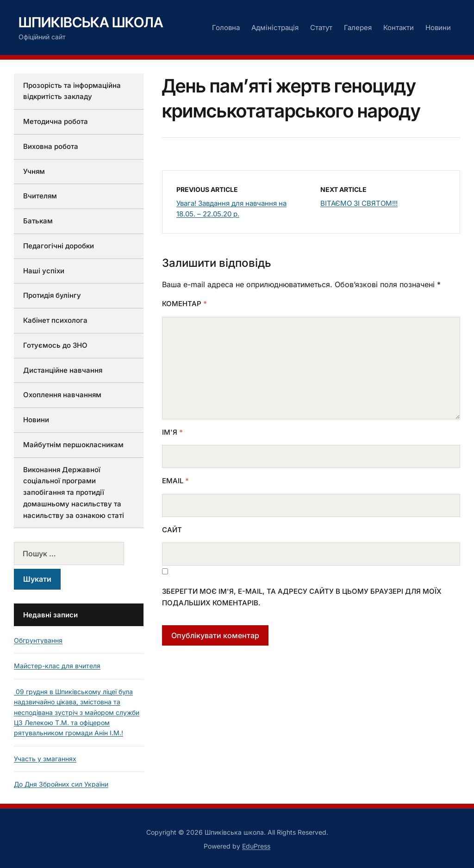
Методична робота (56, 121)
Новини (438, 28)
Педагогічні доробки (59, 246)
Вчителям (40, 196)
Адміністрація (275, 28)
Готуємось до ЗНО (55, 345)
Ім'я (172, 432)
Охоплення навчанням (62, 395)
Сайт (172, 530)
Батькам (38, 221)
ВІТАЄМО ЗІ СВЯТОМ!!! (359, 203)
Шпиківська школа (91, 22)
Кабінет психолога (55, 320)
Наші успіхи (44, 271)
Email (175, 481)
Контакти (399, 28)
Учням (34, 171)
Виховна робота (51, 146)
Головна (226, 28)
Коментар (184, 304)
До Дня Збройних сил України (61, 784)
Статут (321, 28)
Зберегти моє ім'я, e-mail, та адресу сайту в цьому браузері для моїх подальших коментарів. (302, 597)
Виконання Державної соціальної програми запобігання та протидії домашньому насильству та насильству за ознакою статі (74, 492)
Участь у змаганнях (45, 759)
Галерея (358, 28)
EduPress (256, 846)
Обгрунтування (38, 640)
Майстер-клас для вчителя (57, 666)
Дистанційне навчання (63, 370)
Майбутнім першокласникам (73, 445)
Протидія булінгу (52, 295)
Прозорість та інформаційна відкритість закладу (72, 91)
